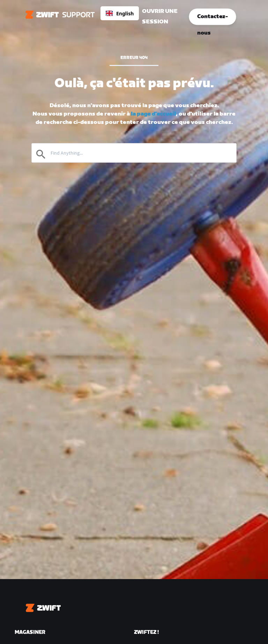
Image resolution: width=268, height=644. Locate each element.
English (120, 13)
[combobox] (120, 13)
